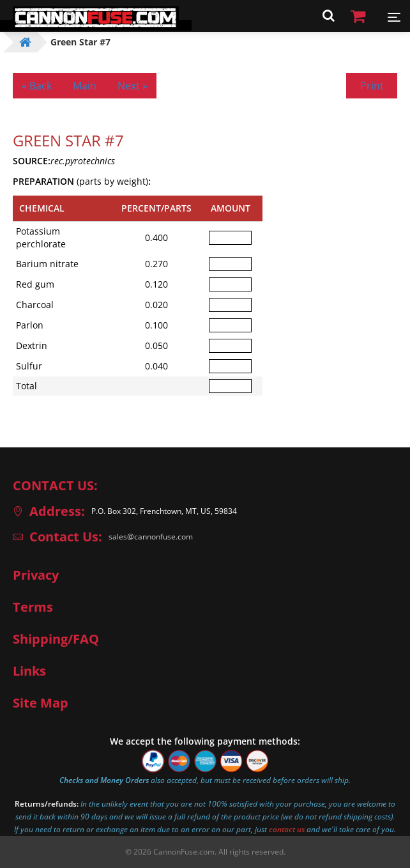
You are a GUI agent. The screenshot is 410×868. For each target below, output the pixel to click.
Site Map (41, 703)
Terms (33, 607)
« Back (37, 86)
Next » (133, 86)
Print (372, 86)
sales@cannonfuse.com (151, 537)
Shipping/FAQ (56, 639)
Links (29, 671)
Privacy (36, 575)
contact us (287, 829)
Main (85, 86)
